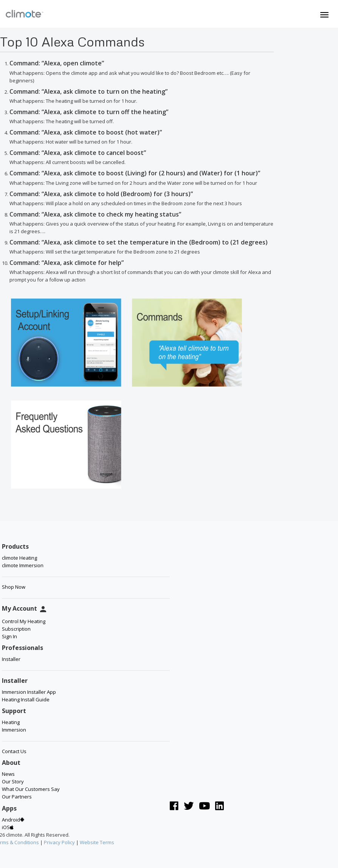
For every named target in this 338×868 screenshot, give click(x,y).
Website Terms (97, 842)
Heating (11, 722)
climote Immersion (23, 565)
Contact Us (14, 751)
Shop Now (14, 587)
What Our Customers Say (31, 789)
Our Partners (17, 797)
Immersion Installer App (29, 692)
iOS (8, 827)
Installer (11, 659)
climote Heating (19, 558)
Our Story (13, 781)
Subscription (16, 629)
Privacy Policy (59, 842)
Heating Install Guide (26, 699)
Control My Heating (24, 621)
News (8, 774)
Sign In (9, 636)
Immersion (14, 730)
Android (13, 820)
